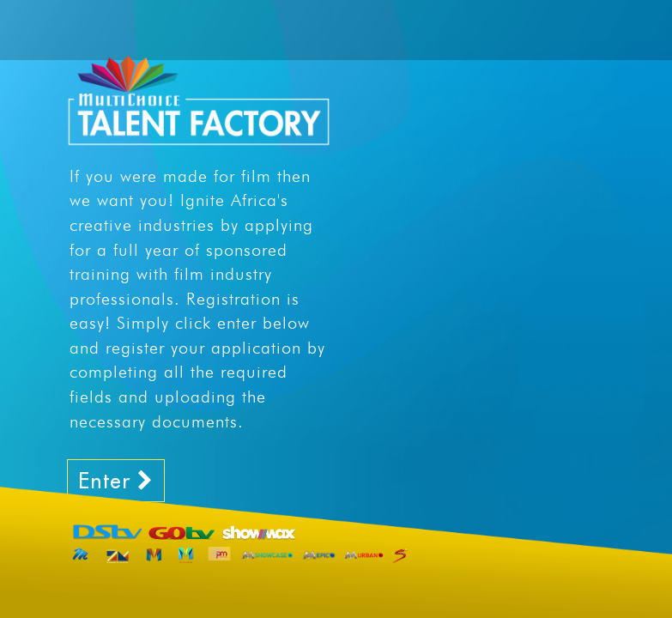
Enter (116, 480)
